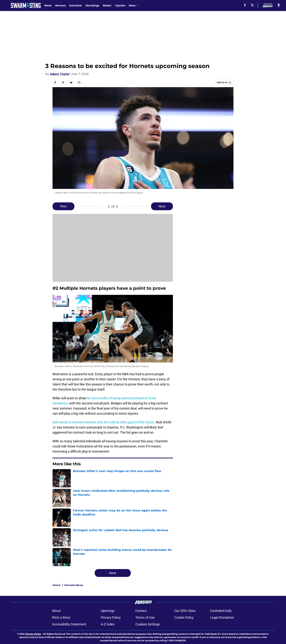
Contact (141, 611)
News (48, 5)
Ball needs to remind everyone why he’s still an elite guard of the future (103, 422)
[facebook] (245, 5)
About (56, 611)
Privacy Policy (111, 617)
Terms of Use (145, 617)
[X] (252, 5)
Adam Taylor (60, 74)
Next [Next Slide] (162, 206)
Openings (108, 611)
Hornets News (74, 585)
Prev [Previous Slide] (63, 206)
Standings (92, 5)
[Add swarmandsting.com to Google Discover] (224, 82)
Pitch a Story (61, 617)
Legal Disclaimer (222, 617)
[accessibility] (279, 5)
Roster (107, 5)
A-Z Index (108, 624)
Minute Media (33, 634)
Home (57, 585)
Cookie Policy (184, 617)
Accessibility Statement (69, 624)
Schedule (76, 5)
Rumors (60, 5)
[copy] (79, 82)
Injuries (120, 5)
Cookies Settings (148, 624)
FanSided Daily (221, 611)
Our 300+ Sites (185, 611)
